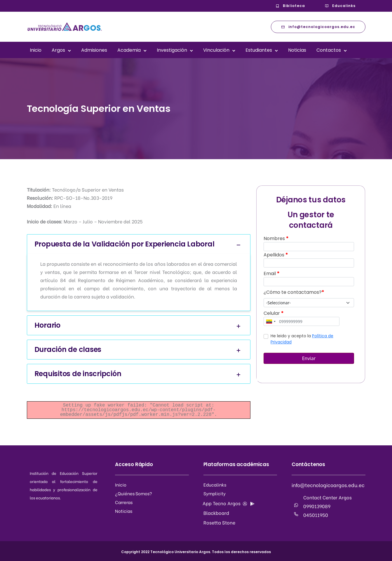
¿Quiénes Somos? (134, 493)
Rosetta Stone (219, 522)
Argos (58, 50)
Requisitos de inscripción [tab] (139, 374)
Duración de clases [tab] (139, 350)
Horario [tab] (139, 325)
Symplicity (215, 493)
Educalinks (340, 6)
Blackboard (216, 513)
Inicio (36, 50)
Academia (129, 50)
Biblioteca (290, 6)
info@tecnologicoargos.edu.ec (318, 27)
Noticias (297, 50)
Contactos (329, 50)
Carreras (124, 502)
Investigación (172, 50)
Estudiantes (259, 50)
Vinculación (216, 50)
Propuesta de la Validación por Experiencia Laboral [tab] (139, 244)
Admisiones (94, 50)
